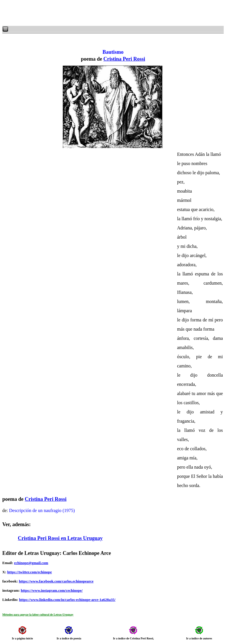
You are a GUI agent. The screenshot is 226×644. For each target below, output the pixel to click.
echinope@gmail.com (31, 563)
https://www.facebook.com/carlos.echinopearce (56, 581)
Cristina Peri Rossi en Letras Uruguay (60, 538)
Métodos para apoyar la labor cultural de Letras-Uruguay (38, 615)
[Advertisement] (72, 13)
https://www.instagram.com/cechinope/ (52, 590)
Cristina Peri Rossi (124, 59)
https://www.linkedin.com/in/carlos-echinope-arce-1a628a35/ (67, 600)
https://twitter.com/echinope (30, 572)
